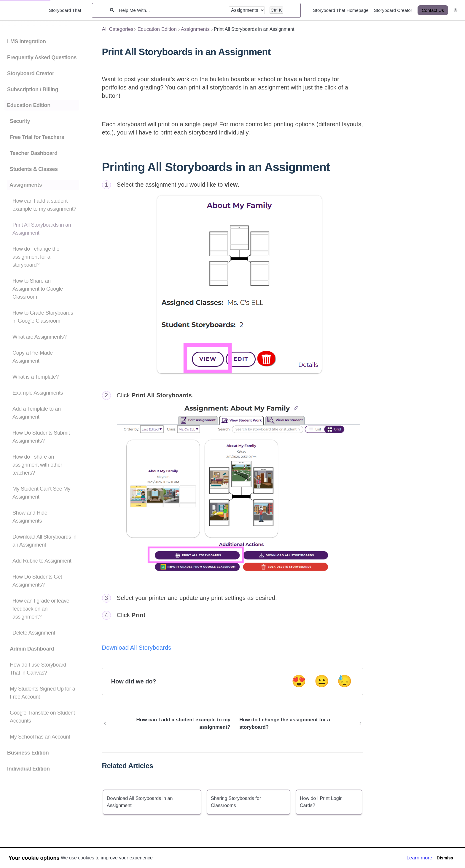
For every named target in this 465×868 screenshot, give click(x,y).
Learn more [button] (419, 858)
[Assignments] (195, 29)
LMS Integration (27, 41)
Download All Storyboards (137, 648)
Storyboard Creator (31, 73)
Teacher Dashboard (34, 153)
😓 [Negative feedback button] (345, 681)
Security (20, 121)
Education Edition (29, 105)
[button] (456, 10)
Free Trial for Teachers (37, 137)
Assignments (26, 185)
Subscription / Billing (33, 89)
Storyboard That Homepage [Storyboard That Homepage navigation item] (341, 10)
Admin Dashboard (32, 649)
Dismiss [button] (445, 858)
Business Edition (28, 753)
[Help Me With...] (171, 10)
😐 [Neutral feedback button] (322, 681)
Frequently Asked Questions (42, 57)
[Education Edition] (157, 29)
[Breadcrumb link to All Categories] (118, 29)
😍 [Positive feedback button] (299, 681)
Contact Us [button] (433, 10)
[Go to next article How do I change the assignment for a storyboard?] (299, 724)
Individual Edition (28, 769)
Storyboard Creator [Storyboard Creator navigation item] (393, 10)
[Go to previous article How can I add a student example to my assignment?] (168, 724)
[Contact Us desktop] (433, 10)
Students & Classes (34, 169)
